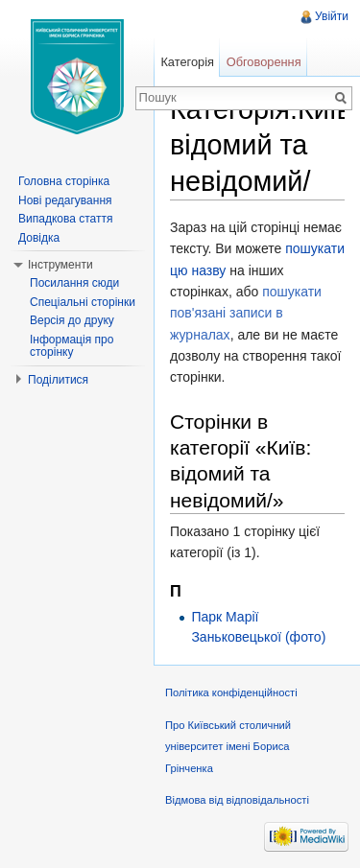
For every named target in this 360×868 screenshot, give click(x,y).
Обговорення (264, 62)
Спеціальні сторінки (83, 302)
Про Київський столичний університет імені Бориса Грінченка (228, 747)
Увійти (332, 16)
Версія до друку (72, 320)
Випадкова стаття (65, 219)
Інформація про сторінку (72, 346)
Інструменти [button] (60, 265)
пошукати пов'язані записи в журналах (246, 313)
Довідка (39, 238)
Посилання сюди (74, 283)
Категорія (187, 62)
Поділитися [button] (58, 380)
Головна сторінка (64, 181)
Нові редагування (65, 200)
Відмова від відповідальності (237, 800)
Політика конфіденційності (231, 692)
